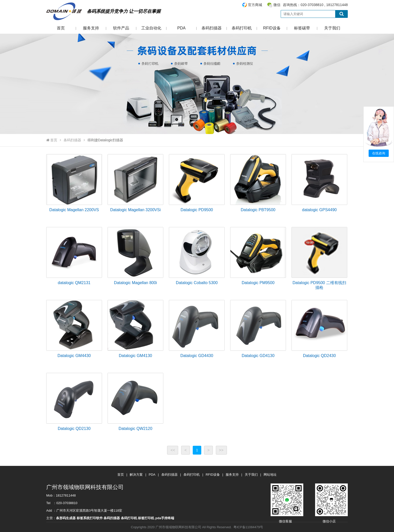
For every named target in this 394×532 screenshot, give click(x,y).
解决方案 (136, 475)
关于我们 (332, 28)
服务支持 (91, 28)
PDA (182, 28)
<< (173, 450)
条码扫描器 (212, 28)
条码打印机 (242, 28)
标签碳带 (302, 28)
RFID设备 (272, 28)
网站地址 (270, 475)
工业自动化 (151, 28)
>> (221, 450)
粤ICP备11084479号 (248, 527)
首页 (61, 28)
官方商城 (255, 5)
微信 (277, 5)
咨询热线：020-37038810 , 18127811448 (295, 5)
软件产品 (121, 28)
